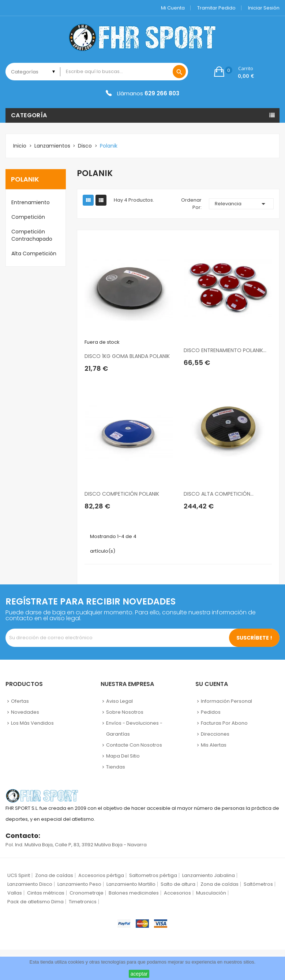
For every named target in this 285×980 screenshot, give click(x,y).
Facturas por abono (224, 723)
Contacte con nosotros (134, 745)
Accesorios (177, 893)
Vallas (15, 893)
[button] (234, 72)
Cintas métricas (46, 893)
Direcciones (215, 734)
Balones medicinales (134, 893)
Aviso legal (119, 701)
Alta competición (34, 253)
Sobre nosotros (125, 712)
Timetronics (83, 902)
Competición (28, 217)
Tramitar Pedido (216, 8)
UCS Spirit (19, 875)
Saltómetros (258, 884)
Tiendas (116, 767)
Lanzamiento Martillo (131, 884)
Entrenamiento (31, 202)
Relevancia (241, 204)
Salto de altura (178, 884)
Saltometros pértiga (153, 875)
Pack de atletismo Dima (35, 902)
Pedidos (211, 712)
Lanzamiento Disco (30, 884)
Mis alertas (214, 745)
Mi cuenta (173, 8)
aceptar (139, 974)
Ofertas (20, 701)
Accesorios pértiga (101, 875)
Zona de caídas (54, 875)
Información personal (226, 701)
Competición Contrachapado (32, 235)
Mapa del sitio (123, 756)
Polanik (25, 179)
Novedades (25, 712)
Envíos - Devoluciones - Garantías (134, 729)
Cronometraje (87, 893)
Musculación (211, 893)
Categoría (29, 115)
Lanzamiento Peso (79, 884)
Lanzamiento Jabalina (209, 875)
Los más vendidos (32, 723)
